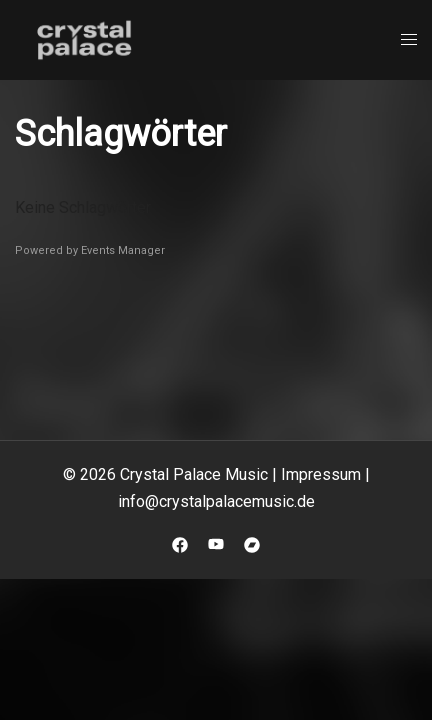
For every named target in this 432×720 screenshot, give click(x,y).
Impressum (321, 474)
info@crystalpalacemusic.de (216, 501)
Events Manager (123, 250)
